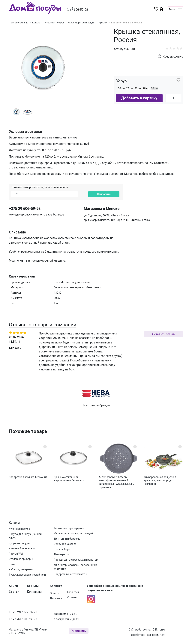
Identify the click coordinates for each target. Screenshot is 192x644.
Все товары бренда (96, 405)
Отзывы (72, 597)
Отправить (104, 194)
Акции (13, 586)
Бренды (33, 586)
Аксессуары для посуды (81, 23)
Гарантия (73, 592)
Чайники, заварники (21, 569)
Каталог (37, 23)
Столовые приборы (21, 559)
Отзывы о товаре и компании (43, 325)
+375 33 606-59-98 (23, 619)
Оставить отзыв (163, 334)
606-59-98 (81, 10)
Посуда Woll (16, 554)
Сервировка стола (65, 544)
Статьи (14, 592)
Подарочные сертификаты (70, 574)
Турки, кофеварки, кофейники (27, 575)
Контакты (34, 592)
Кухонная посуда (54, 23)
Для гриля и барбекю (67, 539)
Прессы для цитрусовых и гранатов (76, 560)
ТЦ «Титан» (18, 633)
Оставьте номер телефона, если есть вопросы (39, 187)
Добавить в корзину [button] (139, 98)
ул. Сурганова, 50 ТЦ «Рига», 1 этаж (107, 215)
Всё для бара (62, 549)
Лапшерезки (62, 554)
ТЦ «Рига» (41, 630)
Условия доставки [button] (25, 132)
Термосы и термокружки (69, 528)
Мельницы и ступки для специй (73, 533)
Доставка (56, 598)
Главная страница (18, 23)
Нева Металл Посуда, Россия (72, 282)
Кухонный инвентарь (22, 548)
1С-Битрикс (158, 630)
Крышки (103, 23)
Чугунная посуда (19, 543)
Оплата (54, 593)
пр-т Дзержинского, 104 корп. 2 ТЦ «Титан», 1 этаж (117, 220)
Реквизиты (79, 631)
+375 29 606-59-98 (25, 209)
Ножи (12, 564)
